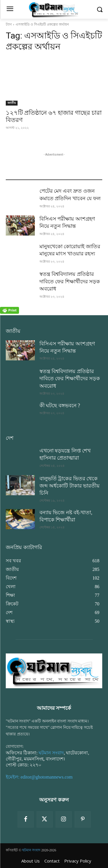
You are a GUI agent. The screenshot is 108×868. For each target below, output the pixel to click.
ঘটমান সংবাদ (51, 753)
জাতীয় (12, 103)
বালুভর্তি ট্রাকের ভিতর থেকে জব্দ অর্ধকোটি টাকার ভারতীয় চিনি (70, 486)
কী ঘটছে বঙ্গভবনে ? (60, 406)
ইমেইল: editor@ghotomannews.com (39, 777)
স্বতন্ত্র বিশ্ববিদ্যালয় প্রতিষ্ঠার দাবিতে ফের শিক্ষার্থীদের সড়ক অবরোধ (70, 281)
